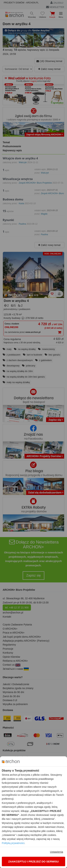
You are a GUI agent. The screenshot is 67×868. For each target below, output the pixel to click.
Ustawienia (57, 852)
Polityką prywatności (13, 843)
